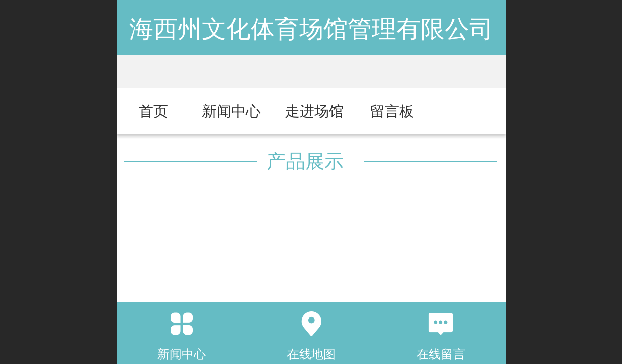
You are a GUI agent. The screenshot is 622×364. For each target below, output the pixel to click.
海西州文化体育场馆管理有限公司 (311, 29)
